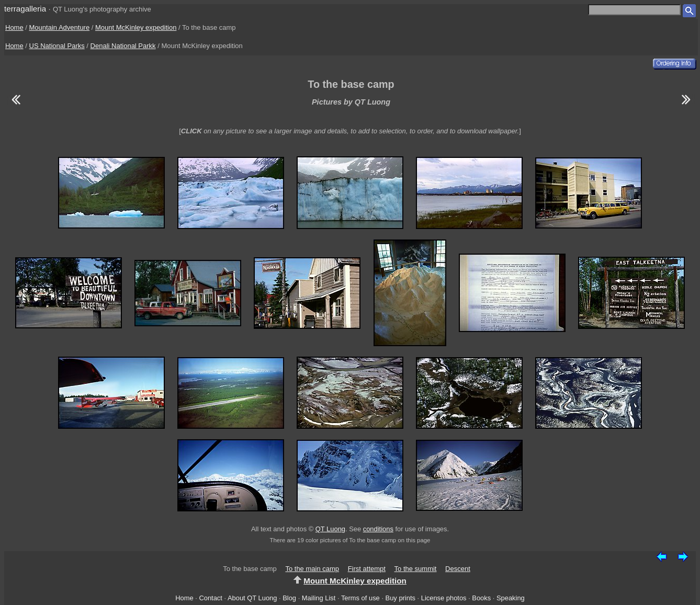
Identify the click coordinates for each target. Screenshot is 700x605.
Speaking (511, 598)
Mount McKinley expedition (136, 27)
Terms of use (360, 598)
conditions (378, 529)
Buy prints (400, 598)
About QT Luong (252, 598)
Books (481, 598)
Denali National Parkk (123, 46)
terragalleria (25, 9)
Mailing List (319, 598)
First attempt (367, 569)
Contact (210, 598)
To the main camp (312, 569)
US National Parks (57, 46)
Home (14, 27)
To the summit (416, 569)
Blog (289, 598)
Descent (458, 569)
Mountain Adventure (60, 27)
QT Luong (330, 529)
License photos (444, 598)
